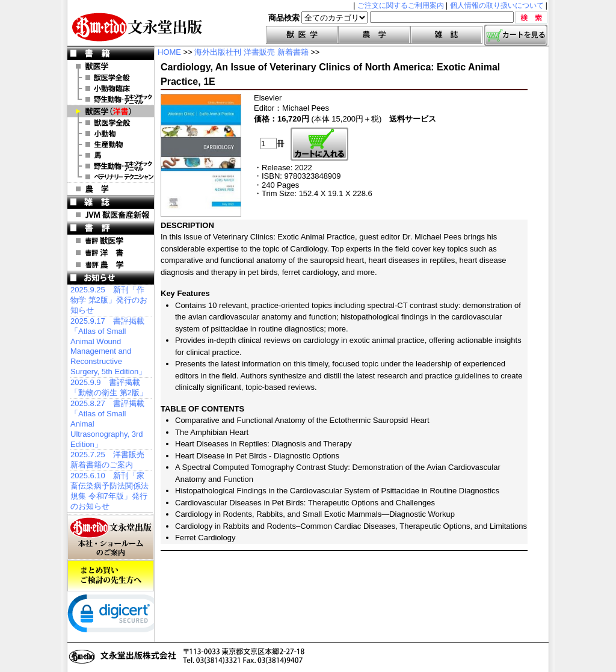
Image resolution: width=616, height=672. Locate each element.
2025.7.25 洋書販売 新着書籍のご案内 (107, 460)
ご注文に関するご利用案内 (401, 5)
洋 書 (111, 111)
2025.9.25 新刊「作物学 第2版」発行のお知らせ (109, 300)
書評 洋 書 (111, 253)
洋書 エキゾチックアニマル (111, 166)
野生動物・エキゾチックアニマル (111, 99)
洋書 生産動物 (111, 144)
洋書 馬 (111, 155)
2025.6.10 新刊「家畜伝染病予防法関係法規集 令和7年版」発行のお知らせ (109, 491)
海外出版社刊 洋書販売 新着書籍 (251, 52)
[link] (115, 616)
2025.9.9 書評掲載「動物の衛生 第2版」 (109, 387)
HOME (169, 52)
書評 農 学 (111, 265)
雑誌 (446, 35)
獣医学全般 (111, 78)
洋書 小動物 (111, 134)
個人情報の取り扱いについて (497, 5)
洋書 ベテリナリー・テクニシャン (111, 177)
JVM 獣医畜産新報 (111, 215)
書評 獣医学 (111, 241)
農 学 (111, 189)
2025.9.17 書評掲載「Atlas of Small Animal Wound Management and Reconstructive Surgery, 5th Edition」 (108, 346)
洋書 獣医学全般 (111, 123)
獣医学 (302, 35)
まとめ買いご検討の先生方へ (111, 576)
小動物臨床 (111, 88)
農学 (374, 35)
